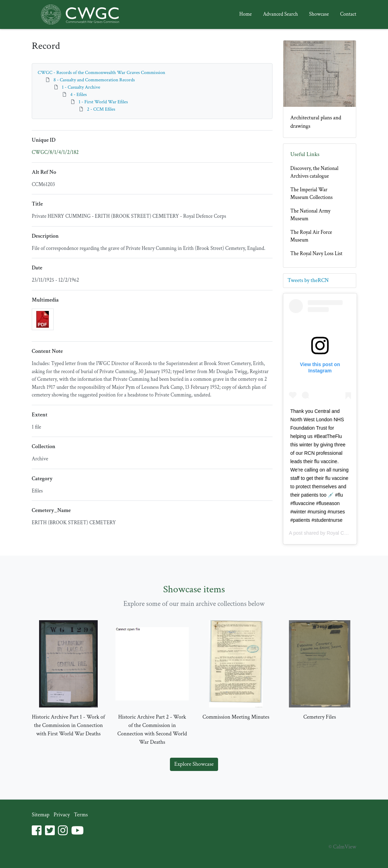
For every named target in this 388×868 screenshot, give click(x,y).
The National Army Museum (310, 215)
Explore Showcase (194, 764)
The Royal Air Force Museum (311, 236)
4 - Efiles (79, 95)
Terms (81, 815)
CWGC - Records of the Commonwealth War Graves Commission (102, 73)
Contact (348, 14)
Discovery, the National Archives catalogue (314, 172)
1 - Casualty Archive (81, 87)
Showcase (319, 14)
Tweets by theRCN (308, 280)
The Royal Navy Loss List (316, 254)
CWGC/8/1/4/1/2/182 (55, 152)
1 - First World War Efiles (103, 102)
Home (246, 14)
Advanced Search (281, 14)
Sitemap (41, 815)
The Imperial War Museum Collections (311, 194)
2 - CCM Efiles (101, 109)
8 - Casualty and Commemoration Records (94, 80)
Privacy (62, 815)
